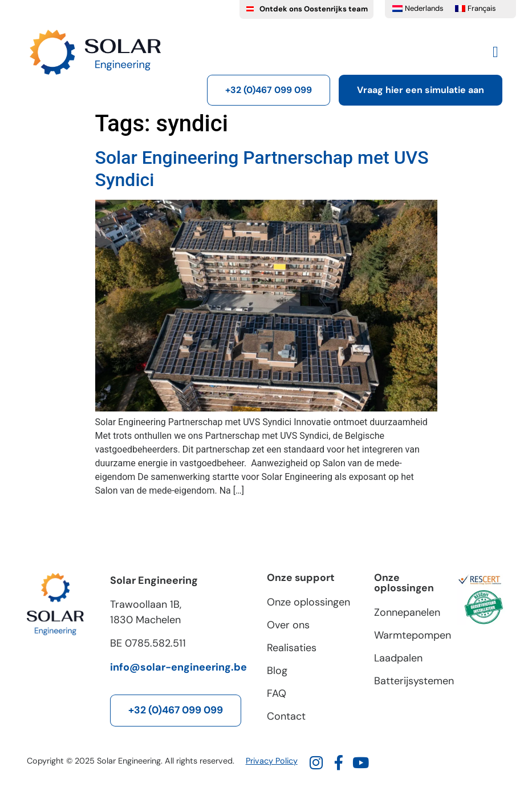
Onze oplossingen (308, 602)
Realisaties (292, 648)
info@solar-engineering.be (178, 667)
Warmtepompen (410, 635)
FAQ (277, 693)
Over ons (288, 625)
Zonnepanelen (407, 612)
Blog (277, 671)
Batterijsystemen (410, 681)
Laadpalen (398, 658)
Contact (286, 716)
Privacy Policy (272, 761)
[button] (495, 52)
